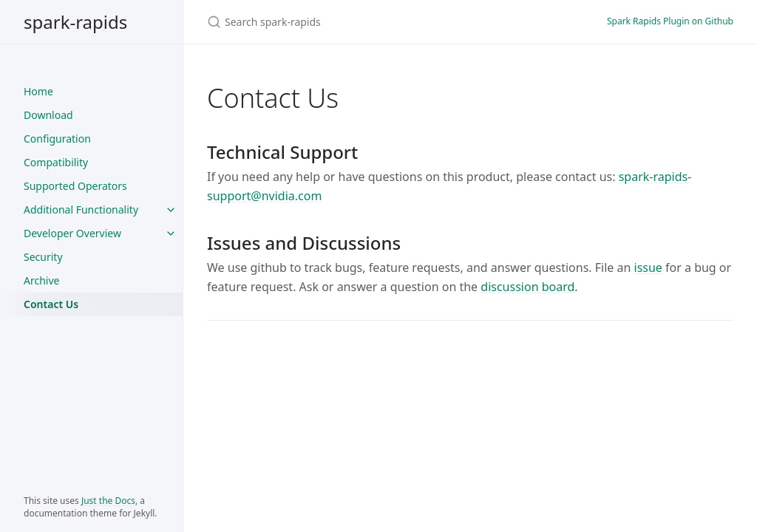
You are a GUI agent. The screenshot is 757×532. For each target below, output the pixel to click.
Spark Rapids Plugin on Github (670, 21)
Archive (41, 280)
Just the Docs (108, 501)
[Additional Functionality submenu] (171, 210)
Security (43, 257)
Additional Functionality (81, 209)
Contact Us (51, 304)
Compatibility (56, 162)
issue (648, 267)
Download (48, 115)
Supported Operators (75, 186)
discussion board (527, 287)
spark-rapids (75, 22)
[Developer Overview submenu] (171, 233)
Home (38, 91)
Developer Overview (72, 233)
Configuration (57, 139)
